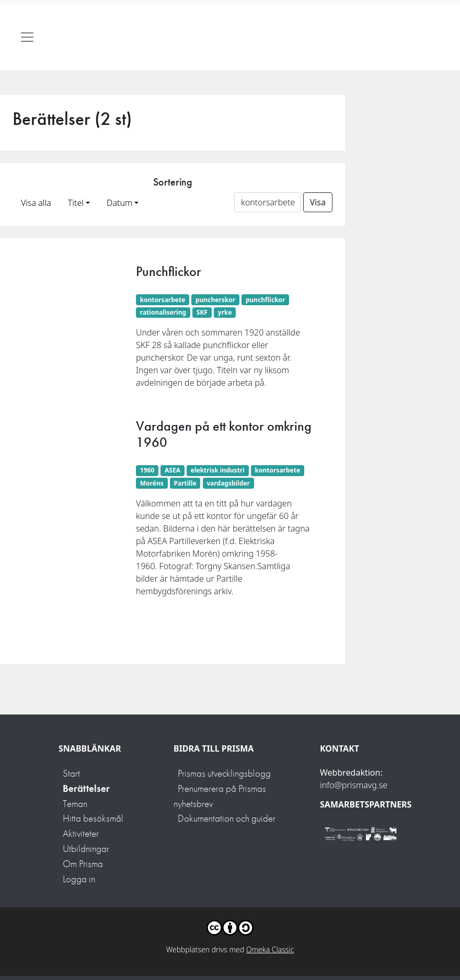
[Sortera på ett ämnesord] (268, 202)
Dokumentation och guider (227, 818)
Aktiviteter (81, 833)
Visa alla (36, 203)
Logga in (79, 879)
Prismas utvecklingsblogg (224, 773)
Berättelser (86, 788)
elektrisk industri (218, 470)
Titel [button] (76, 203)
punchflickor (266, 300)
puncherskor (215, 300)
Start (71, 773)
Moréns (152, 483)
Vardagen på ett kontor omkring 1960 (224, 434)
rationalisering (163, 312)
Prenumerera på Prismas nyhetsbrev (220, 796)
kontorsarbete (163, 300)
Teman (75, 804)
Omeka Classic (270, 949)
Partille (185, 483)
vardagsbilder (228, 483)
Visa (318, 202)
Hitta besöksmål (93, 818)
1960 (147, 470)
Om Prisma (83, 864)
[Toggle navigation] (27, 37)
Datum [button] (119, 203)
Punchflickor (169, 271)
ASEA (172, 470)
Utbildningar (86, 849)
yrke (225, 312)
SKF (202, 312)
